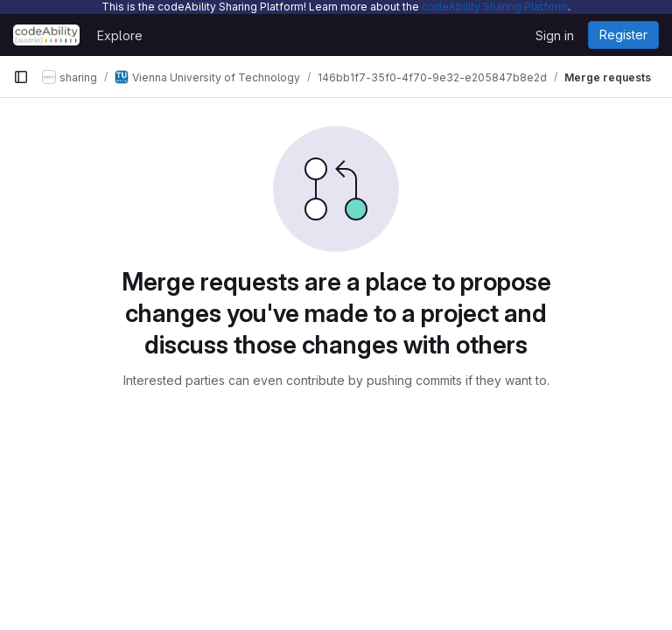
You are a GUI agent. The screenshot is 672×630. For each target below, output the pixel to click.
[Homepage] (46, 35)
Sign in (555, 35)
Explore (120, 35)
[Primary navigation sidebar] (21, 77)
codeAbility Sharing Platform (495, 7)
